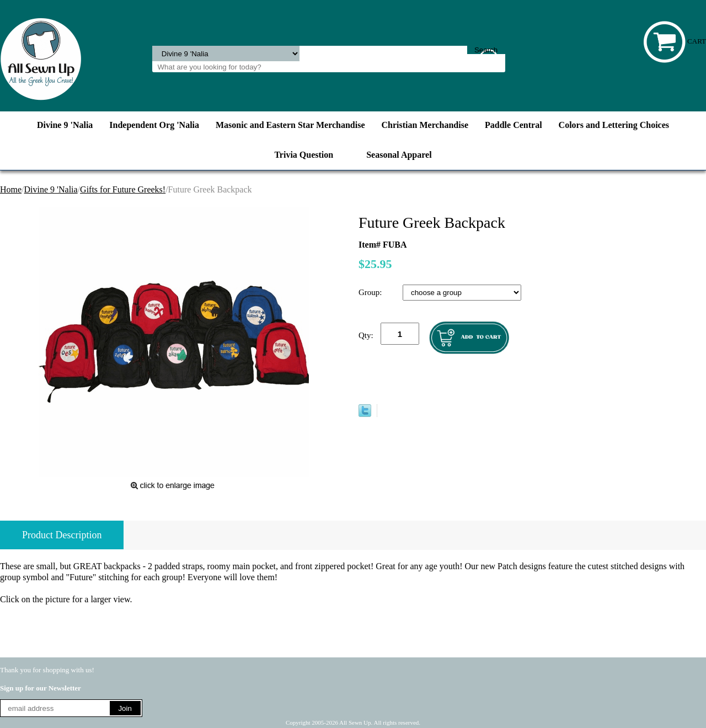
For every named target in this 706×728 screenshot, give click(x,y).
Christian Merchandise (425, 125)
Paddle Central (514, 125)
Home (11, 189)
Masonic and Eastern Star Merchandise (290, 125)
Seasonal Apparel (399, 155)
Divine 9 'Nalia (65, 125)
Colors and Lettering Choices (614, 125)
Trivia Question (304, 155)
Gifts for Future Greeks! (123, 189)
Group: (371, 292)
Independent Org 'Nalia (154, 125)
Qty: (366, 335)
